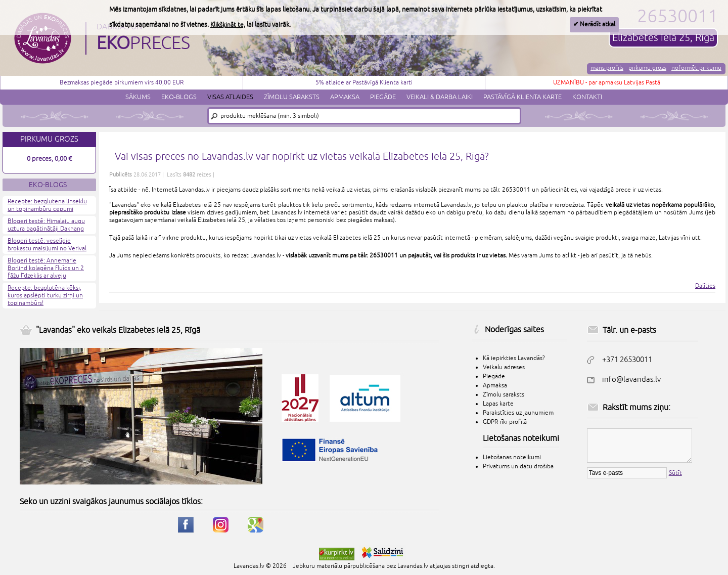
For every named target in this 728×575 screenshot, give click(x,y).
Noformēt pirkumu (696, 68)
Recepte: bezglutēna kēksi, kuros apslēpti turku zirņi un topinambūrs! (45, 296)
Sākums (138, 97)
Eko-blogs (179, 97)
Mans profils (607, 68)
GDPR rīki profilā (505, 422)
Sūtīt (675, 473)
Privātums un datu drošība (518, 467)
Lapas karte (498, 404)
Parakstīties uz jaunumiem (518, 413)
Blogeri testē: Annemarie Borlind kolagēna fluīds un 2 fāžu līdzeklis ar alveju (46, 268)
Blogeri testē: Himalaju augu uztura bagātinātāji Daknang (46, 225)
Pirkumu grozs (647, 68)
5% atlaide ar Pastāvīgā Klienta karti (364, 83)
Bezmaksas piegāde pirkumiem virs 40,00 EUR (122, 83)
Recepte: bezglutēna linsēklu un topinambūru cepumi (47, 205)
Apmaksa (345, 97)
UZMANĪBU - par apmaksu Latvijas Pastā (607, 83)
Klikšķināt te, (228, 25)
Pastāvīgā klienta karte (522, 97)
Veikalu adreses (504, 367)
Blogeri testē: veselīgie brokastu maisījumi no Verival (47, 245)
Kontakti (587, 97)
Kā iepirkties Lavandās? (514, 358)
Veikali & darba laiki (440, 97)
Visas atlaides (230, 97)
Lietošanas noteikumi (512, 457)
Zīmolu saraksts (292, 97)
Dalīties (705, 286)
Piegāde (383, 97)
